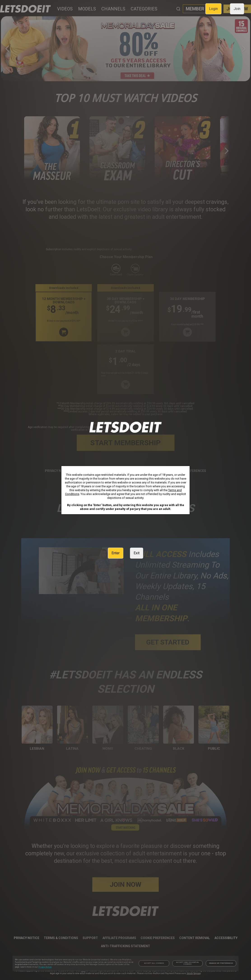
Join (237, 9)
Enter (116, 553)
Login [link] (213, 9)
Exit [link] (137, 553)
